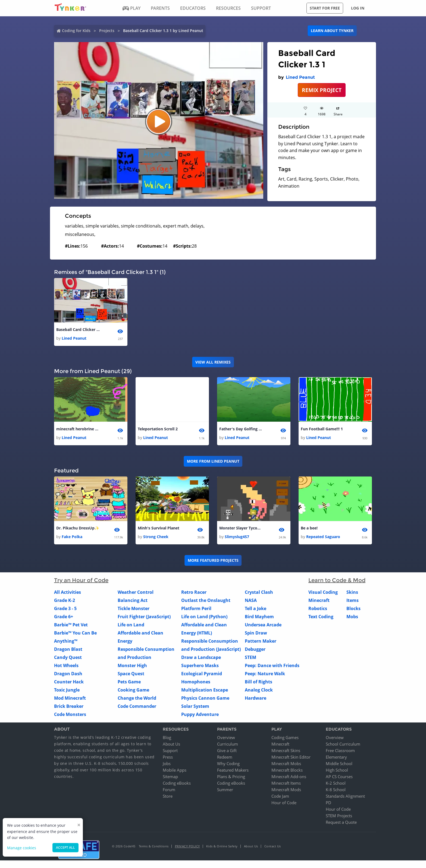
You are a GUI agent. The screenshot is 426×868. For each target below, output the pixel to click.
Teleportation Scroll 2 (158, 429)
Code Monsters (70, 715)
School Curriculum (343, 744)
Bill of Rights (259, 682)
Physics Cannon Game (205, 698)
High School (337, 770)
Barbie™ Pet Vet (71, 625)
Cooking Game (133, 690)
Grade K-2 (65, 601)
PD (328, 803)
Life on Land (131, 625)
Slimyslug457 (237, 537)
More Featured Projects (213, 561)
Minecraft (319, 601)
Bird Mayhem (259, 617)
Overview (226, 737)
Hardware (256, 698)
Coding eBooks (177, 783)
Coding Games (285, 737)
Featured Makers (233, 770)
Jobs (167, 763)
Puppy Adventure (200, 715)
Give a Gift (227, 750)
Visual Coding (323, 592)
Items (353, 601)
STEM (250, 658)
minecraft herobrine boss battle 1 (78, 429)
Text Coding (321, 617)
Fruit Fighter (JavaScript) (144, 617)
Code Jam (280, 796)
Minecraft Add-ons (289, 777)
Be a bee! (309, 528)
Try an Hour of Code (81, 580)
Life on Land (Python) (204, 617)
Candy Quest (68, 658)
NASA (251, 601)
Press (168, 757)
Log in (358, 8)
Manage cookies (22, 848)
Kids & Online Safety (222, 846)
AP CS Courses (339, 777)
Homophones (196, 682)
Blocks (353, 609)
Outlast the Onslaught (206, 601)
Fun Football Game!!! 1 (322, 429)
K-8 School (336, 790)
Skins (352, 592)
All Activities (68, 592)
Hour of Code (284, 803)
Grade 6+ (64, 617)
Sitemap (170, 777)
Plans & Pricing (231, 777)
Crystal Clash (259, 592)
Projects (107, 31)
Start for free (325, 8)
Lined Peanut (300, 77)
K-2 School (336, 783)
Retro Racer (194, 592)
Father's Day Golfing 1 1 (241, 429)
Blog (167, 737)
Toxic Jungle (67, 690)
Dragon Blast (68, 649)
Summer (225, 790)
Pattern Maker (261, 641)
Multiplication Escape (205, 690)
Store (168, 796)
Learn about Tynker (332, 31)
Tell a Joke (256, 609)
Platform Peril (196, 609)
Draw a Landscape (201, 658)
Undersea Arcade (263, 625)
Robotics (318, 609)
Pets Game (129, 682)
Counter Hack (69, 682)
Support (170, 750)
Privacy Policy (187, 846)
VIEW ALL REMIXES (213, 362)
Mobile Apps (175, 770)
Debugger (255, 649)
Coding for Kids (76, 31)
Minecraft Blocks (287, 770)
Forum (169, 790)
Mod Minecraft (70, 698)
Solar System (195, 706)
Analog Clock (259, 690)
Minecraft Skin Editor (291, 757)
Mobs (352, 617)
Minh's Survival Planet (159, 528)
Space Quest (131, 674)
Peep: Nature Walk (265, 674)
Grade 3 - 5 (65, 609)
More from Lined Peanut (213, 461)
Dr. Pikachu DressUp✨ (78, 528)
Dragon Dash (68, 674)
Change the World (137, 698)
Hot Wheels (66, 666)
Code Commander (137, 706)
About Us (171, 744)
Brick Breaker (69, 706)
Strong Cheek (156, 537)
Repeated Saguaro (323, 537)
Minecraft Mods (286, 790)
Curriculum (228, 744)
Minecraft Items (286, 783)
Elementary (336, 757)
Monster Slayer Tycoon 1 (241, 528)
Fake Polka (72, 537)
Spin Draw (256, 633)
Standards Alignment (345, 796)
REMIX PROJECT (322, 90)
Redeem (225, 757)
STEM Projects (339, 816)
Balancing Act (133, 601)
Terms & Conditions (154, 846)
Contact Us (273, 846)
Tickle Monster (134, 609)
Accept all (65, 848)
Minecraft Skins (286, 750)
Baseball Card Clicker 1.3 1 (78, 329)
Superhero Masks (200, 666)
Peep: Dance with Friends (272, 666)
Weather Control (136, 592)
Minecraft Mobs (286, 763)
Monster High (132, 666)
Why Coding (228, 763)
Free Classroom (340, 750)
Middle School (339, 763)
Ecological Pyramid (202, 674)
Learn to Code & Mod (337, 580)
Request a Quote (341, 822)
